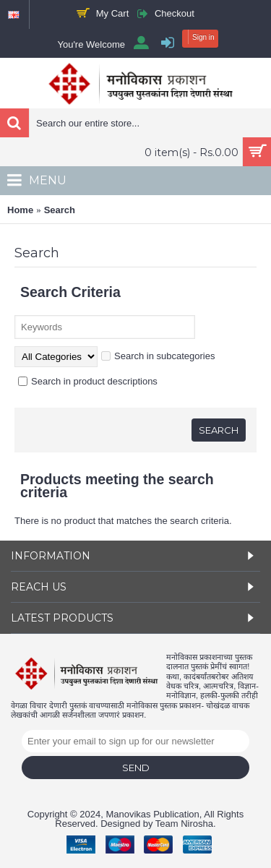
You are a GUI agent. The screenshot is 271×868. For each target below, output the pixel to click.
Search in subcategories (158, 356)
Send (136, 768)
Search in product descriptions (88, 381)
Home (20, 210)
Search (60, 210)
